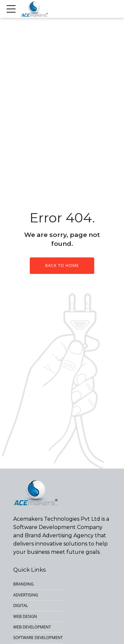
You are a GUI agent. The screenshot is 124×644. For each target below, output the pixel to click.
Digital (21, 606)
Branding (23, 584)
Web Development (32, 627)
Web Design (25, 616)
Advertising (26, 595)
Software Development (38, 638)
